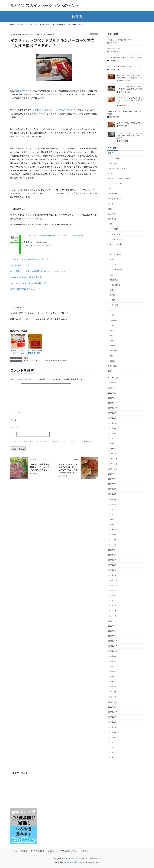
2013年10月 (113, 530)
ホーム (15, 851)
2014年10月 (113, 469)
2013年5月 (112, 555)
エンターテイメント (118, 239)
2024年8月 (112, 383)
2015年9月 (112, 413)
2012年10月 (113, 590)
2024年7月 (112, 388)
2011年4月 (112, 682)
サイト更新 (112, 194)
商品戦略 (54, 361)
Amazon (27, 245)
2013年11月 (113, 525)
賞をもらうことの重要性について (120, 40)
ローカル (113, 265)
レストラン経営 (43, 361)
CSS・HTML (115, 158)
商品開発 (113, 280)
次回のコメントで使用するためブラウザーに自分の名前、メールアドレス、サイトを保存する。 (54, 441)
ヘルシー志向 (30, 361)
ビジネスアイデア (115, 199)
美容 (112, 330)
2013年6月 (112, 550)
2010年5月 (112, 737)
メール (14, 427)
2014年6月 (112, 489)
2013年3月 (112, 565)
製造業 (112, 335)
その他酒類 (114, 229)
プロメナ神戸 (20, 91)
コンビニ (113, 249)
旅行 (112, 310)
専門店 (112, 295)
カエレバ (33, 239)
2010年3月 (112, 747)
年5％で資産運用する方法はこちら (25, 289)
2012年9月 (112, 595)
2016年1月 (112, 398)
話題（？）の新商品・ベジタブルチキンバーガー (56, 110)
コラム (111, 188)
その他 (111, 173)
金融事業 (113, 351)
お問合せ (85, 851)
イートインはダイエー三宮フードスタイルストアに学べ (125, 113)
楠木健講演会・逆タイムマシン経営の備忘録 (124, 58)
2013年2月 (112, 570)
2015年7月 (112, 423)
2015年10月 (113, 408)
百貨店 (112, 325)
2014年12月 (113, 459)
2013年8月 (112, 540)
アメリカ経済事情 (37, 851)
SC (111, 224)
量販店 (112, 346)
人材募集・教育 (116, 270)
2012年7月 (112, 606)
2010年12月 (113, 702)
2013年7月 (112, 545)
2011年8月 (112, 661)
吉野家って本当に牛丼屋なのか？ (130, 123)
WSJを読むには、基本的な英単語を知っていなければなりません (38, 271)
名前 (13, 420)
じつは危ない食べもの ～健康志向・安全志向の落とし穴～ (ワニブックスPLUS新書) (53, 235)
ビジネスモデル (116, 254)
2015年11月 (113, 403)
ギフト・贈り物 (116, 244)
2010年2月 (112, 752)
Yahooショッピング (45, 245)
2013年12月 (113, 519)
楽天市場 (34, 245)
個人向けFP (113, 214)
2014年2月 (112, 509)
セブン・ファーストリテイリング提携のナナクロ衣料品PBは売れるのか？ (130, 136)
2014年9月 (112, 474)
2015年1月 (112, 454)
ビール (112, 259)
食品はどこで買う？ (115, 49)
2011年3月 (112, 687)
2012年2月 (112, 631)
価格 (110, 209)
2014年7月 (112, 484)
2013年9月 (112, 535)
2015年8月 (112, 418)
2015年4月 (112, 438)
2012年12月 (113, 580)
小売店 (112, 300)
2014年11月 (113, 464)
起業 (110, 371)
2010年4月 (112, 742)
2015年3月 (112, 444)
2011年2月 (112, 692)
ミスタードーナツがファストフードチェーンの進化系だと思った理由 (130, 100)
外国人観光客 (115, 285)
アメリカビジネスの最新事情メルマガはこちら (30, 259)
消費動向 (113, 320)
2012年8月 (112, 600)
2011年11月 (113, 646)
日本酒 (112, 315)
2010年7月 (112, 727)
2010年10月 (113, 712)
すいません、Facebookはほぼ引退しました (29, 283)
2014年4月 (112, 499)
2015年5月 (112, 433)
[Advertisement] (25, 792)
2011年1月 (112, 697)
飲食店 (94, 34)
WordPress (114, 163)
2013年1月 (112, 575)
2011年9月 (112, 656)
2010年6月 (112, 732)
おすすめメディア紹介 (117, 168)
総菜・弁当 (112, 366)
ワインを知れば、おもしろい (23, 265)
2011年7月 (112, 666)
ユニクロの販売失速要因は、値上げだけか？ (124, 66)
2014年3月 (112, 504)
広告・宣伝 (114, 305)
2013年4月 (112, 560)
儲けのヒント (113, 219)
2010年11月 (113, 707)
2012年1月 (112, 636)
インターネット (116, 234)
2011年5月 (112, 677)
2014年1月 (112, 514)
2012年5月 (112, 616)
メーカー (112, 204)
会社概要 (24, 851)
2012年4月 (112, 621)
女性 (112, 290)
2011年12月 (113, 641)
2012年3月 (112, 626)
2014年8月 (112, 479)
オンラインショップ (116, 183)
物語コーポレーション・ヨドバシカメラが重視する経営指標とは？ (130, 77)
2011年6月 (112, 671)
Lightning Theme (77, 862)
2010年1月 (112, 758)
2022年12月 (113, 393)
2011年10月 (113, 651)
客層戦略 (63, 361)
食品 (112, 356)
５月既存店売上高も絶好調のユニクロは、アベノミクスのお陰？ (40, 467)
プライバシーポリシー (70, 851)
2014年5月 (112, 494)
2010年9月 (112, 717)
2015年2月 (112, 449)
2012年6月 (112, 611)
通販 (112, 340)
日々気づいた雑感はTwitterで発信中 (26, 277)
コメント (15, 413)
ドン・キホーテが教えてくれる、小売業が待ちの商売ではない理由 (130, 88)
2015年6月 (112, 428)
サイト (13, 434)
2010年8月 (112, 722)
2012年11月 (113, 585)
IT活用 (111, 153)
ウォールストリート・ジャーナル (121, 178)
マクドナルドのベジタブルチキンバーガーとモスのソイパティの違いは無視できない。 (68, 468)
